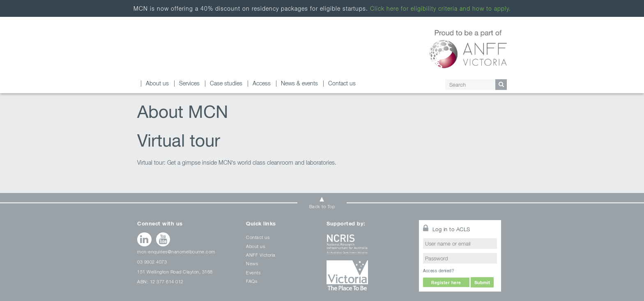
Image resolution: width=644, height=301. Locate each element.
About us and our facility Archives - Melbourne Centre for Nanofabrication (174, 50)
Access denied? (438, 271)
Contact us (342, 83)
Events (253, 272)
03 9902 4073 (152, 262)
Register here (446, 283)
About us (157, 83)
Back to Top (322, 206)
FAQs (252, 281)
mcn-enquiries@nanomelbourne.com (176, 252)
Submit (482, 282)
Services (189, 83)
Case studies (226, 83)
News (252, 263)
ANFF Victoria (261, 255)
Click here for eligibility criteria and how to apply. (440, 8)
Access (262, 83)
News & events (299, 83)
